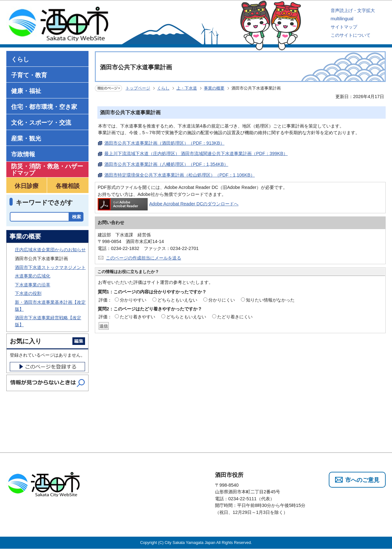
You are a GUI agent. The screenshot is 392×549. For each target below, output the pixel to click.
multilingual (342, 19)
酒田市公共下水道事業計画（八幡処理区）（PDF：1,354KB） (166, 164)
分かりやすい (133, 300)
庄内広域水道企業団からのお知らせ (50, 250)
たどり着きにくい (235, 317)
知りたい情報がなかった (270, 300)
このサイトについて (351, 35)
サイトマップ (344, 27)
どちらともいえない (177, 300)
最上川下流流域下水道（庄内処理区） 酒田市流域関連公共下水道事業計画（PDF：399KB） (196, 153)
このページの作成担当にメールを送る (144, 258)
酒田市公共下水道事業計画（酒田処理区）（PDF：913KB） (164, 143)
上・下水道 (187, 88)
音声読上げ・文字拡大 (353, 10)
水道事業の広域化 (33, 276)
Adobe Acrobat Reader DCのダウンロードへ (168, 204)
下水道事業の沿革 (33, 285)
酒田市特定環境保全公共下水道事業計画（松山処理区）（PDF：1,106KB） (180, 175)
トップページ (138, 88)
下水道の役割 (28, 293)
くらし (163, 88)
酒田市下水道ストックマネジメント (50, 267)
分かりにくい (222, 300)
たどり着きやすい (138, 317)
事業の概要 (214, 88)
